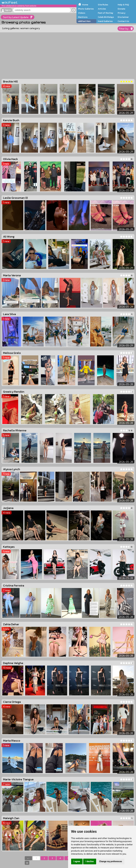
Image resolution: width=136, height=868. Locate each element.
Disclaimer (123, 17)
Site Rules (103, 5)
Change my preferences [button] (111, 861)
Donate (121, 9)
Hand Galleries (105, 21)
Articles (102, 9)
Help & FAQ (123, 5)
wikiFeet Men (84, 21)
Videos (82, 13)
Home (85, 5)
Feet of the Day (106, 13)
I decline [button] (90, 861)
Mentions (83, 17)
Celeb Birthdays (106, 17)
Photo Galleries (86, 9)
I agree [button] (77, 861)
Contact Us (123, 21)
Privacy (122, 13)
